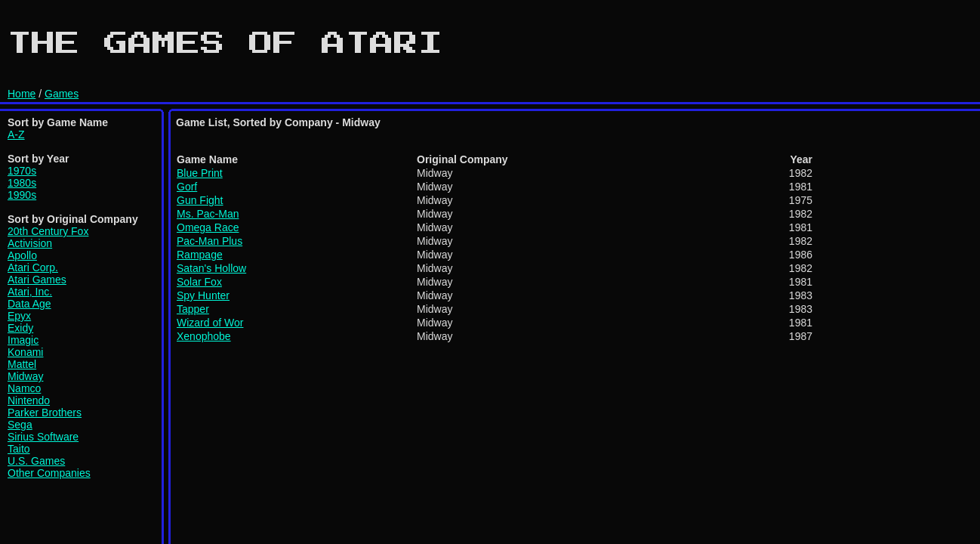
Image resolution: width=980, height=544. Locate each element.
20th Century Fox (48, 231)
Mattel (22, 364)
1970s (22, 171)
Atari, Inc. (30, 292)
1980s (22, 183)
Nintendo (29, 400)
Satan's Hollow (211, 268)
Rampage (200, 255)
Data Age (29, 304)
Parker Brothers (45, 413)
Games (62, 94)
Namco (24, 388)
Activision (30, 243)
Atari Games (37, 280)
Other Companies (49, 473)
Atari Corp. (33, 267)
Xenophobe (204, 336)
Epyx (19, 316)
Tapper (193, 309)
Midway (25, 376)
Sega (20, 425)
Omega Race (208, 227)
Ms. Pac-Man (208, 214)
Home (22, 94)
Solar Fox (199, 282)
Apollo (22, 255)
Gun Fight (200, 200)
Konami (25, 352)
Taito (19, 449)
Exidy (20, 328)
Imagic (23, 340)
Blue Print (200, 173)
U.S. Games (36, 461)
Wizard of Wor (210, 323)
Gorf (187, 187)
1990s (22, 195)
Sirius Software (43, 437)
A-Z (16, 134)
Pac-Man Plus (210, 241)
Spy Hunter (203, 295)
